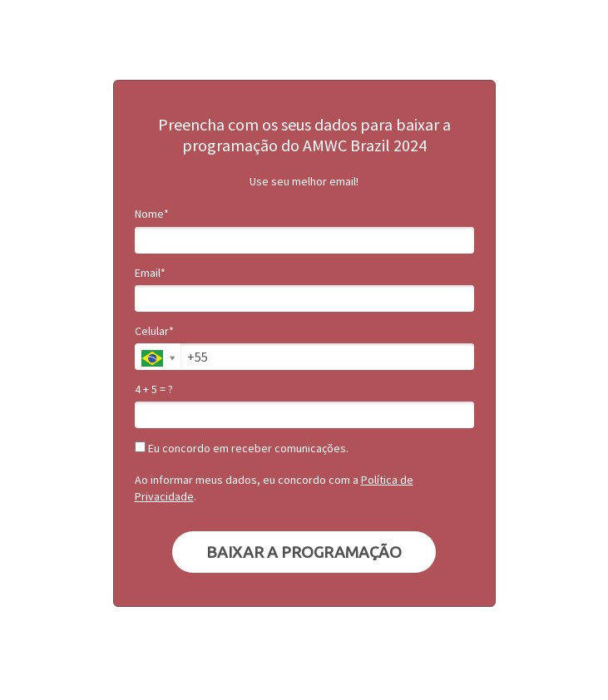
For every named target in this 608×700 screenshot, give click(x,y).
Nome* (152, 214)
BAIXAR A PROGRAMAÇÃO (304, 552)
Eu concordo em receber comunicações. (242, 449)
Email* (150, 273)
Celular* (154, 331)
